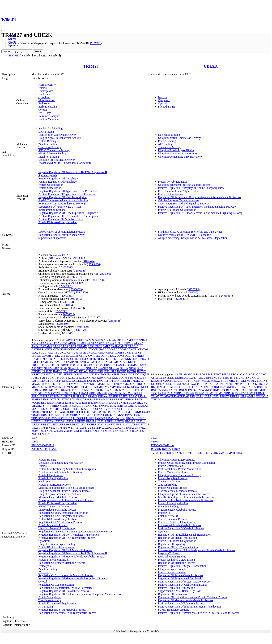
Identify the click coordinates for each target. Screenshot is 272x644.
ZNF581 (130, 431)
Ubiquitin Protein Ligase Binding (177, 150)
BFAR (209, 374)
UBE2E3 (91, 421)
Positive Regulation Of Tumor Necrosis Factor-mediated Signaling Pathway (200, 213)
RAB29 (94, 399)
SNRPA (112, 406)
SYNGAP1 (110, 409)
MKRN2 (252, 381)
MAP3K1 (168, 381)
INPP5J (115, 374)
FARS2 (117, 362)
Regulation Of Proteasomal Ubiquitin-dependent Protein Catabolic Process (200, 197)
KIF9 (100, 378)
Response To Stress (169, 553)
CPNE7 (65, 356)
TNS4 (120, 412)
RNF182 (252, 387)
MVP (108, 387)
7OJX (239, 453)
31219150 (94, 317)
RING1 (161, 387)
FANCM (107, 362)
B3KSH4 (156, 449)
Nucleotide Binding (169, 135)
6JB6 (209, 453)
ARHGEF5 (51, 343)
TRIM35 (240, 393)
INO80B (105, 374)
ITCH (239, 378)
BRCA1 (235, 374)
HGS (92, 371)
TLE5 (87, 412)
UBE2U (55, 424)
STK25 (90, 409)
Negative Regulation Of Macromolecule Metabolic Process (71, 557)
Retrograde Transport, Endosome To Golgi (62, 204)
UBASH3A (112, 418)
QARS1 (85, 399)
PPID (67, 396)
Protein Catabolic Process (172, 519)
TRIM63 (184, 396)
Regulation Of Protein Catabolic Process (181, 575)
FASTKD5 (127, 362)
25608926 (63, 255)
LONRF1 (127, 381)
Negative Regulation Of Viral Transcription (62, 197)
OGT (34, 393)
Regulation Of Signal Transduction (177, 538)
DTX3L (198, 378)
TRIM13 (180, 393)
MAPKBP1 (90, 384)
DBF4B (105, 356)
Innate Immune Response (52, 210)
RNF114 (188, 387)
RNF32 (192, 390)
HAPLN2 (47, 371)
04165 (155, 442)
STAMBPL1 (70, 409)
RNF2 (165, 390)
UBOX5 (225, 396)
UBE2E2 (80, 421)
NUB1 (185, 384)
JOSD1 (35, 378)
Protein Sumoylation (50, 188)
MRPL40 (79, 387)
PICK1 (209, 384)
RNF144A (220, 387)
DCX (113, 356)
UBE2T (45, 424)
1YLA (155, 453)
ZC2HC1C (108, 428)
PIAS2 (68, 393)
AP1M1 (143, 340)
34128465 (66, 305)
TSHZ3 (58, 418)
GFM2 (64, 368)
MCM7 (120, 384)
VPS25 (44, 428)
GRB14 (124, 368)
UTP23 (145, 424)
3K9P (189, 453)
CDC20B (143, 349)
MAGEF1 (65, 384)
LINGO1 (81, 381)
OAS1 (143, 390)
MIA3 (55, 387)
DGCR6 (129, 356)
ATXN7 (138, 343)
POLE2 (138, 393)
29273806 (78, 258)
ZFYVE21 (141, 428)
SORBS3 (132, 406)
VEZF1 (36, 428)
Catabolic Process (168, 516)
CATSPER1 (38, 349)
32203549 (67, 333)
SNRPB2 (122, 406)
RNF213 (77, 403)
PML (130, 393)
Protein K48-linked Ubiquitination (177, 210)
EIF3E (92, 359)
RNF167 (241, 387)
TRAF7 (162, 393)
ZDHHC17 (262, 396)
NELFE (70, 390)
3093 (154, 438)
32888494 (181, 299)
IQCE (131, 374)
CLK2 (138, 353)
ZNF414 (79, 431)
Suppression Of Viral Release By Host (60, 207)
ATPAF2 (129, 343)
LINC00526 (69, 381)
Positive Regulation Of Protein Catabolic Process (185, 582)
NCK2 (127, 387)
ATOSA (110, 343)
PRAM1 (92, 396)
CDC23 (36, 353)
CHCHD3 (92, 353)
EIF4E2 (118, 359)
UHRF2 (111, 424)
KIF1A (92, 378)
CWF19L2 (94, 356)
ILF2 (91, 374)
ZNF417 (89, 431)
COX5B (46, 356)
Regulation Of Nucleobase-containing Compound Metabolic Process (76, 532)
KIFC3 (107, 378)
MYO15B (117, 387)
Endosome (44, 103)
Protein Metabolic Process (53, 525)
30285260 (62, 324)
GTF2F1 (36, 371)
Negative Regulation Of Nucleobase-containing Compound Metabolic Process (82, 594)
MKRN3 (262, 381)
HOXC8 (142, 371)
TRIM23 (66, 415)
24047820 (82, 327)
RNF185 (156, 390)
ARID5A (62, 343)
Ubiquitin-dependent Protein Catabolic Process (184, 185)
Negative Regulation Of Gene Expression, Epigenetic (68, 213)
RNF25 (86, 403)
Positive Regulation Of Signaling (176, 588)
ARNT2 (91, 343)
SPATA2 (143, 406)
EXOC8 (36, 362)
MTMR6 (99, 387)
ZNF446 (99, 431)
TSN (192, 396)
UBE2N (140, 421)
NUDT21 (134, 390)
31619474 (55, 258)
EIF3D (84, 359)
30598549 (75, 299)
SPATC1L (37, 409)
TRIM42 (108, 415)
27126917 (75, 277)
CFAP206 (73, 353)
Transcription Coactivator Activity (57, 135)
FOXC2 (84, 365)
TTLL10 (67, 418)
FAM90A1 (96, 362)
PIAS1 (60, 393)
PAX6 (193, 384)
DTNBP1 (55, 359)
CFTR (82, 353)
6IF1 (203, 453)
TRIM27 (91, 66)
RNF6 (94, 403)
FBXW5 (47, 365)
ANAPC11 (189, 374)
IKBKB (69, 374)
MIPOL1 (241, 381)
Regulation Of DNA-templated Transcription (63, 513)
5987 (34, 438)
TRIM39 (250, 393)
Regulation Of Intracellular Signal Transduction (185, 535)
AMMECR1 (119, 340)
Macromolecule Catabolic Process (57, 510)
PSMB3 (45, 399)
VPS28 (53, 428)
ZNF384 (69, 431)
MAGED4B (52, 384)
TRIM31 (87, 415)
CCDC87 (110, 349)
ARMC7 (82, 343)
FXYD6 (94, 365)
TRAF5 (36, 415)
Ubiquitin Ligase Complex (173, 569)
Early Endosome (48, 107)
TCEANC (60, 412)
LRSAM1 (157, 381)
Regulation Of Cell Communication (178, 547)
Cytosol (43, 110)
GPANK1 (103, 368)
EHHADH (67, 359)
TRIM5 (155, 396)
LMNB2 (92, 381)
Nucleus (43, 88)
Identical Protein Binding (52, 153)
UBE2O (36, 424)
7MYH (231, 453)
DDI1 (171, 378)
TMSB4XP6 (109, 412)
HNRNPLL (110, 371)
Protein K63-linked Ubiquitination (57, 222)
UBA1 (199, 396)
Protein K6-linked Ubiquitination (57, 547)
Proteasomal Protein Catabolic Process (180, 525)
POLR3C (48, 396)
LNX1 (117, 381)
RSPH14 (103, 403)
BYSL (114, 346)
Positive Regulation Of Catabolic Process (181, 528)
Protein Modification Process (55, 485)
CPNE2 (56, 356)
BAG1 (56, 346)
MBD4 (111, 384)
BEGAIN (82, 346)
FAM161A (59, 362)
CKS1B (129, 353)
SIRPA (55, 406)
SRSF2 (58, 409)
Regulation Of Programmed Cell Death (180, 578)
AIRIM (107, 340)
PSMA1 (142, 396)
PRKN (224, 384)
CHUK (110, 353)
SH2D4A (141, 403)
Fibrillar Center (47, 85)
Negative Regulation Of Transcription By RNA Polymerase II (73, 172)
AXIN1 (36, 346)
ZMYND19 (47, 431)
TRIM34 (229, 393)
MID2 (63, 387)
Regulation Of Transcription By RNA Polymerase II (67, 588)
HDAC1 (74, 371)
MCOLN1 (130, 384)
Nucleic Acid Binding (50, 128)
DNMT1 (36, 359)
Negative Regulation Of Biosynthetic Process (64, 591)
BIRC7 (217, 374)
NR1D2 (114, 390)
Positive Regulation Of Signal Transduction (182, 566)
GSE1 (140, 368)
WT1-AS (73, 428)
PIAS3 (76, 393)
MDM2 (141, 384)
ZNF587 (140, 431)
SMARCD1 (92, 406)
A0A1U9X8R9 (40, 449)
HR (33, 374)
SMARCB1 (78, 406)
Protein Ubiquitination (51, 185)
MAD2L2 (138, 381)
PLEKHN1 (120, 393)
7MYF (223, 453)
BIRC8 (226, 374)
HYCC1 (40, 374)
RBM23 (120, 399)
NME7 (88, 390)
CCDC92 (121, 349)
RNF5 (217, 390)
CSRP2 (83, 356)
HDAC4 (84, 371)
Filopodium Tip (167, 107)
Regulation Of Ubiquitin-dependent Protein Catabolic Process (192, 597)
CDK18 (53, 353)
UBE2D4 (59, 421)
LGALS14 (56, 381)
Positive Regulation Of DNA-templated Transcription (68, 216)
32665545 (80, 271)
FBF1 (137, 362)
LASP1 (35, 381)
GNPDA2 (92, 368)
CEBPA (163, 378)
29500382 (76, 283)
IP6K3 (123, 374)
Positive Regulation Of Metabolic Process (181, 603)
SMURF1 (263, 390)
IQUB (146, 374)
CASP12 (245, 374)
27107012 (95, 43)
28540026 (94, 264)
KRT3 (115, 378)
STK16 (82, 409)
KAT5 (64, 378)
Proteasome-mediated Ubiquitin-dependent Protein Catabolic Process (196, 550)
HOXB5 (122, 371)
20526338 (68, 314)
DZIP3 (207, 378)
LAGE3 (141, 378)
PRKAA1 (103, 396)
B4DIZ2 (167, 449)
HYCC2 (50, 374)
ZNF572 (109, 431)
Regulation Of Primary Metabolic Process (62, 563)
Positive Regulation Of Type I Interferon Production (67, 194)
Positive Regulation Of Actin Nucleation (61, 219)
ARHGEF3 (38, 343)
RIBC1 (60, 403)
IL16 (85, 374)
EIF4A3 (101, 359)
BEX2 (91, 346)
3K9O (182, 453)
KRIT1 (255, 378)
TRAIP (171, 393)
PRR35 (133, 396)
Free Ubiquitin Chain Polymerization (179, 191)
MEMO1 (46, 387)
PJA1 (217, 384)
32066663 (76, 289)
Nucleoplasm (46, 91)
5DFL (196, 453)
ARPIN (101, 343)
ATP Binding (165, 144)
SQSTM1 (48, 409)
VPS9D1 (62, 428)
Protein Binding (47, 141)
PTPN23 (66, 399)
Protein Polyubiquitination (173, 182)
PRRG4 (245, 384)
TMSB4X (96, 412)
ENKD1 (128, 359)
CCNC (262, 374)
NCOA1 (136, 387)
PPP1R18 (82, 396)
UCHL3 (92, 424)
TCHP (70, 412)
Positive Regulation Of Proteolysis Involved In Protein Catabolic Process (199, 613)
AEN (100, 340)
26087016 (106, 274)
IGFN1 (59, 374)
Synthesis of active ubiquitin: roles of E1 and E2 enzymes (190, 232)
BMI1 (99, 346)
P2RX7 (51, 393)
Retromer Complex (49, 116)
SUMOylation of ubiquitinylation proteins (62, 232)
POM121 (59, 396)
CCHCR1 (132, 349)
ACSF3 (92, 340)
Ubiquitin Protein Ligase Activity (57, 160)
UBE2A (130, 418)
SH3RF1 (244, 390)
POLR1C (37, 396)
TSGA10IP (47, 418)
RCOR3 (36, 403)
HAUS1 (58, 371)
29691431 (67, 296)
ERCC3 (145, 359)
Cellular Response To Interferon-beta (179, 200)
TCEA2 (50, 412)
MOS (70, 387)
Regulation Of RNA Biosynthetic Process (61, 516)
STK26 (99, 409)
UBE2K (211, 66)
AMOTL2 (132, 340)
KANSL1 (45, 378)
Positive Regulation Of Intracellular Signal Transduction (189, 607)
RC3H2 (263, 384)
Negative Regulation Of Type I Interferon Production (68, 191)
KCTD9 (83, 378)
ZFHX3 (130, 428)
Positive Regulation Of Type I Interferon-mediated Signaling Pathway (197, 207)
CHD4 (102, 353)
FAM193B (72, 362)
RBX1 (139, 399)
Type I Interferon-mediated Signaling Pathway (184, 204)
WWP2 (251, 396)
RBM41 (130, 399)
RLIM (169, 387)
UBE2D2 (37, 421)
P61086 (176, 449)
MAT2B (102, 384)
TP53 (154, 393)
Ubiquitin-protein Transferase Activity (60, 138)
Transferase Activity (50, 147)
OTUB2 (42, 393)
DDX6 (120, 356)
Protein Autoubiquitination (173, 503)
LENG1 (45, 381)
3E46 (169, 453)
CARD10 (133, 346)
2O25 (162, 453)
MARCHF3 (181, 381)
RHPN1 (51, 403)
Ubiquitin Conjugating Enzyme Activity (180, 157)
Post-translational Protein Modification (60, 472)
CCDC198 (98, 349)
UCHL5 (101, 424)
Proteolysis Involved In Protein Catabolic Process (66, 500)
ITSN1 (247, 378)
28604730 (78, 308)
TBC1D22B (38, 412)
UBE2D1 (141, 418)
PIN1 (111, 393)
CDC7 (44, 353)
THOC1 (79, 412)
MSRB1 (89, 387)
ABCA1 (61, 340)
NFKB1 (177, 384)
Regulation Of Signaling (172, 544)
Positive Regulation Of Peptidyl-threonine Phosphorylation (191, 188)
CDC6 (155, 378)
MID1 (225, 381)
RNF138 (209, 387)
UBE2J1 (110, 421)
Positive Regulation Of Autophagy (58, 182)
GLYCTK (73, 368)
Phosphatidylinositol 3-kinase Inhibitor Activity (65, 163)
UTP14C (135, 424)
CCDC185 (73, 349)
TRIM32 (97, 415)
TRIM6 (175, 396)
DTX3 (190, 378)
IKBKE (78, 374)
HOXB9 (132, 371)
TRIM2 (190, 393)
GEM (40, 368)
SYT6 (129, 409)
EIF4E (110, 359)
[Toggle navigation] (3, 31)
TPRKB (137, 412)
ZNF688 (36, 434)
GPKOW (114, 368)
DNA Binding (46, 132)
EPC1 (136, 359)
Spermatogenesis (48, 175)
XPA (81, 428)
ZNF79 (45, 434)
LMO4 (109, 381)
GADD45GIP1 (107, 365)
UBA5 (207, 396)
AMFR (179, 374)
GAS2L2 (121, 365)
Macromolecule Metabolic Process (58, 497)
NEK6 (61, 390)
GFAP (47, 368)
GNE (82, 368)
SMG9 (103, 406)
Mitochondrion (47, 100)
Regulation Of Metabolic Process (177, 563)
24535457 (226, 296)
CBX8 (49, 349)
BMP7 (106, 346)
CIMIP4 (119, 353)
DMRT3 (139, 356)
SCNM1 (122, 403)
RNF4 (200, 390)
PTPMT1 (56, 399)
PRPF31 (124, 396)
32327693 (67, 302)
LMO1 (101, 381)
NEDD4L (156, 384)
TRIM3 (209, 393)
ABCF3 (70, 340)
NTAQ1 (123, 390)
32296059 (67, 258)
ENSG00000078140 (162, 445)
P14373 (53, 449)
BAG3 (64, 346)
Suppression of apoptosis (52, 238)
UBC (122, 418)
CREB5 (74, 356)
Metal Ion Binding (49, 157)
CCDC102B (60, 349)
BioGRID (14, 56)
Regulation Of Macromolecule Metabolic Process (66, 575)
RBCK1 (254, 384)
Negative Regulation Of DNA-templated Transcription (69, 535)
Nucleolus (44, 94)
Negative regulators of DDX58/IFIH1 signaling (184, 235)
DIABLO (180, 378)
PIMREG (102, 393)
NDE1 (145, 387)
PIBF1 (92, 393)
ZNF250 (59, 431)
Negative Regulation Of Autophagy (58, 179)
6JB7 (215, 453)
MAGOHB (77, 384)
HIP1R (99, 371)
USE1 (119, 424)
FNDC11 (65, 365)
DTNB (45, 359)
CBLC (254, 374)
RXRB (113, 403)
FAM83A (84, 362)
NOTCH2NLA (101, 390)
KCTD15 (73, 378)
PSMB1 (36, 399)
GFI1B (55, 368)
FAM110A (47, 362)
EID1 (77, 359)
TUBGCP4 (79, 418)
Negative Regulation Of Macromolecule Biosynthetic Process (73, 578)
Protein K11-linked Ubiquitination (57, 603)
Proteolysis (44, 566)
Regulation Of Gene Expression (56, 585)
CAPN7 (123, 346)
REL (44, 403)
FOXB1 (75, 365)
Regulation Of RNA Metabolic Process (60, 522)
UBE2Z (75, 424)
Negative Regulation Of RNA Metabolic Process (65, 550)
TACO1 (137, 409)
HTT (233, 378)
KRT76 (132, 378)
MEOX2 (216, 381)
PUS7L (76, 399)
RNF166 (231, 387)
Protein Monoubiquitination (54, 560)
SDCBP (131, 403)
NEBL (35, 390)
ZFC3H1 (120, 428)
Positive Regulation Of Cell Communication (183, 585)
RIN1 (68, 403)
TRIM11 (45, 415)
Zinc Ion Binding (48, 144)
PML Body (44, 113)
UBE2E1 (70, 421)
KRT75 (123, 378)
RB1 (112, 399)
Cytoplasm (44, 97)
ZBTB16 (97, 428)
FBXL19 (36, 365)
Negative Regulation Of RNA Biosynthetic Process (67, 538)
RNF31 (183, 390)
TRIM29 (76, 415)
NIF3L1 (79, 390)
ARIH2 (72, 343)
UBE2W (65, 424)
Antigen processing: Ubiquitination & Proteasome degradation (193, 238)
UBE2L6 (130, 421)
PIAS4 (84, 393)
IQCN (138, 374)
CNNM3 (36, 356)
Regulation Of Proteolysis (172, 594)
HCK (66, 371)
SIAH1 (47, 406)
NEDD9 (44, 390)
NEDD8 (167, 384)
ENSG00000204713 (43, 445)
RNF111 (178, 387)
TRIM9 (36, 418)
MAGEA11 (38, 384)
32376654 (68, 267)
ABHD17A (82, 340)
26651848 (115, 321)
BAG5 (72, 346)
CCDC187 (86, 349)
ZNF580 (119, 431)
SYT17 (121, 409)
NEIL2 (53, 390)
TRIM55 (139, 415)
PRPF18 (114, 396)
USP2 (126, 424)
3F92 (175, 453)
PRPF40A (234, 384)
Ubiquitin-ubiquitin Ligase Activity (178, 153)
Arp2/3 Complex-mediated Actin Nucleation (63, 200)
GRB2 (133, 368)
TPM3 (128, 412)
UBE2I (101, 421)
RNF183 (262, 387)
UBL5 (83, 424)
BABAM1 (46, 346)
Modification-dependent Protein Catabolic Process (66, 488)
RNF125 (198, 387)
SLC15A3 (65, 406)
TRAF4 (146, 412)
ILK (97, 374)
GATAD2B (133, 365)
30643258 (81, 292)
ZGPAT (36, 431)
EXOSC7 (217, 378)
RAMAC (104, 399)
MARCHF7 (195, 381)
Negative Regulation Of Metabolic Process (62, 610)
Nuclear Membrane (49, 119)
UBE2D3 (48, 421)
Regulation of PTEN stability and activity (61, 235)
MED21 (36, 387)
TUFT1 (90, 418)
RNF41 (208, 390)
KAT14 (56, 378)
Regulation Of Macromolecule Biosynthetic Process (67, 613)
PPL (73, 396)
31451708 (98, 280)
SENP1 (234, 390)
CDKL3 (62, 353)
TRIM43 (118, 415)
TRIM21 (56, 415)
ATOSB (119, 343)
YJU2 (88, 428)
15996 (35, 442)
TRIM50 (128, 415)
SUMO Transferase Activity (54, 150)
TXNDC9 (100, 418)
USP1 (243, 396)
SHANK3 (37, 406)
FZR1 (226, 378)
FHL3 (55, 365)
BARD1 (201, 374)
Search (12, 39)
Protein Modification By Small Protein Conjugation (67, 469)
